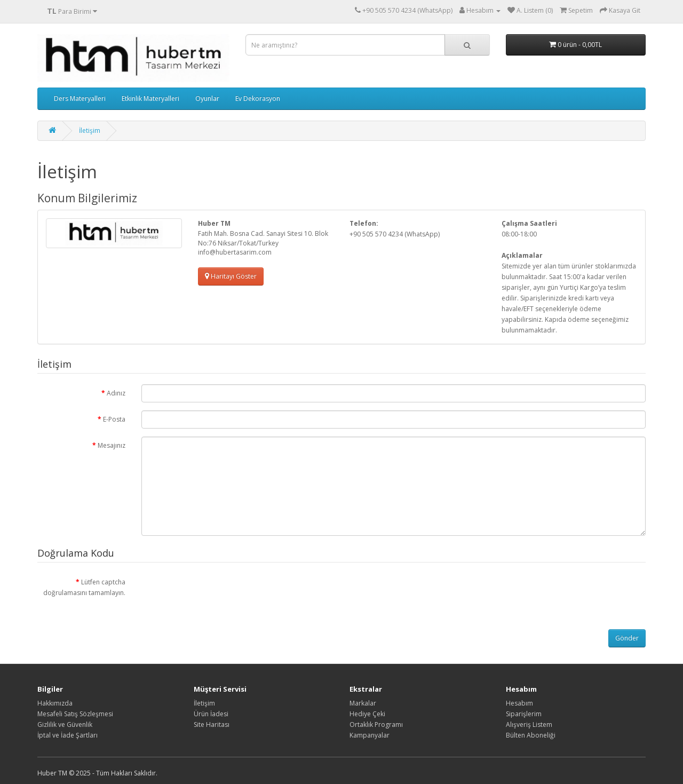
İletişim (90, 130)
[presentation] (223, 594)
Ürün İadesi (211, 714)
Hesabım (519, 703)
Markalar (363, 703)
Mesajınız (112, 445)
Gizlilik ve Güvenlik (65, 724)
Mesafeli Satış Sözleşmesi (75, 714)
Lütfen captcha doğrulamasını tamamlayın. (84, 587)
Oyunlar (207, 98)
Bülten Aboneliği (531, 735)
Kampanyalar (370, 735)
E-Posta (114, 419)
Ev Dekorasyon (258, 98)
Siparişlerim (524, 714)
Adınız (116, 393)
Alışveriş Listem (529, 724)
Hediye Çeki (367, 714)
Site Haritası (212, 724)
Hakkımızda (55, 703)
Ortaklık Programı (376, 724)
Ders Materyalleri (80, 98)
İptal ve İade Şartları (67, 735)
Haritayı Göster (231, 276)
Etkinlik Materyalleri (150, 98)
